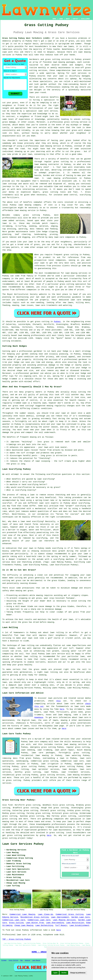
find (10, 805)
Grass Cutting (16, 923)
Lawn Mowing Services (64, 920)
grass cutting (71, 255)
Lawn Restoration (75, 923)
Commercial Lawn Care (14, 920)
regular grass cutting (78, 747)
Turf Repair (61, 925)
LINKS (61, 19)
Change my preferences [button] (78, 973)
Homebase (39, 717)
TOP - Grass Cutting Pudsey (17, 939)
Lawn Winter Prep (35, 923)
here (62, 709)
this (58, 701)
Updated (27, 960)
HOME (54, 19)
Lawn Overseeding (55, 923)
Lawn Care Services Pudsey (23, 844)
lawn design (59, 247)
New (22, 960)
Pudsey (57, 322)
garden (44, 84)
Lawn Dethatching (44, 925)
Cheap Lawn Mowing (24, 925)
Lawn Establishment (79, 925)
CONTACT (76, 19)
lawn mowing (24, 335)
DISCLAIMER (85, 19)
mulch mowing (84, 750)
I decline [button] (64, 973)
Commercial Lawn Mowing (22, 914)
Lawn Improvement (60, 917)
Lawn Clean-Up (45, 914)
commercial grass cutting (44, 761)
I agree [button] (55, 973)
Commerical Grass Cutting (70, 914)
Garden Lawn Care (80, 917)
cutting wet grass (24, 578)
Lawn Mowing (36, 960)
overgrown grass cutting (61, 766)
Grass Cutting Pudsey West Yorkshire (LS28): (27, 38)
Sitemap (4, 960)
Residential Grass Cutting (35, 917)
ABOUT (68, 19)
